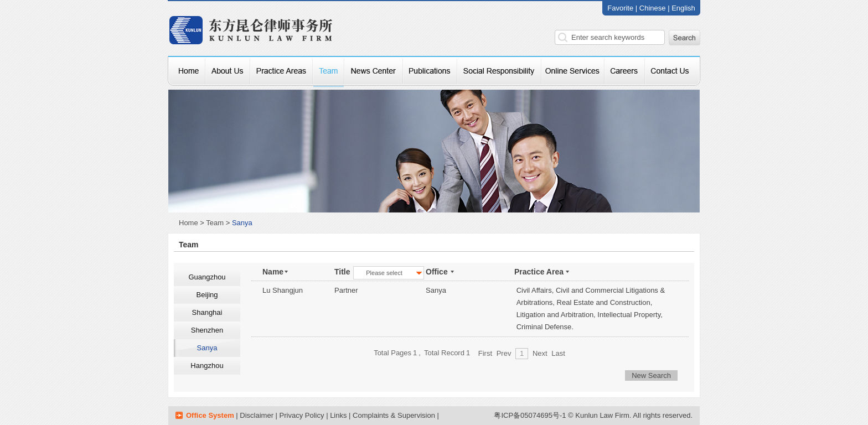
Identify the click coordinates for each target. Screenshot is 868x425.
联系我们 (673, 72)
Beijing (207, 295)
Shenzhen (207, 330)
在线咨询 (573, 72)
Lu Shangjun (283, 290)
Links (338, 415)
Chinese (653, 8)
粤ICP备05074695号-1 (530, 415)
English (683, 8)
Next (540, 353)
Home (188, 223)
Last (558, 353)
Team (215, 223)
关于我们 (228, 72)
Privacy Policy (302, 415)
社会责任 (499, 72)
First (485, 353)
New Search (651, 375)
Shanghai (207, 312)
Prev (504, 353)
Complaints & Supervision (394, 415)
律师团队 (329, 72)
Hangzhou (207, 366)
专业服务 (281, 72)
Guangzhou (207, 277)
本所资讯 (430, 72)
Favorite (620, 8)
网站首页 (187, 72)
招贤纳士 (625, 72)
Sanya (207, 348)
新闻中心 (374, 72)
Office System (210, 415)
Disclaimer (257, 415)
